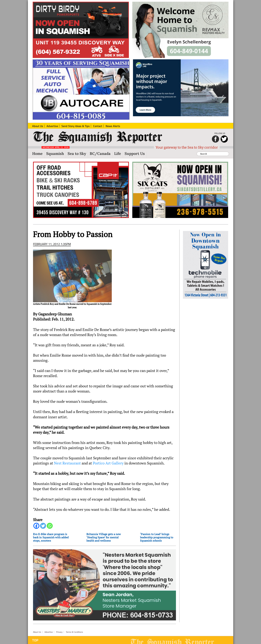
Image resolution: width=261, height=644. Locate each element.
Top (35, 640)
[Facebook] (36, 526)
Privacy (59, 632)
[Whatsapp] (50, 526)
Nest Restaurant (68, 463)
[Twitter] (43, 526)
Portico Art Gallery (108, 463)
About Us (37, 632)
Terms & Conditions (74, 632)
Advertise (49, 632)
